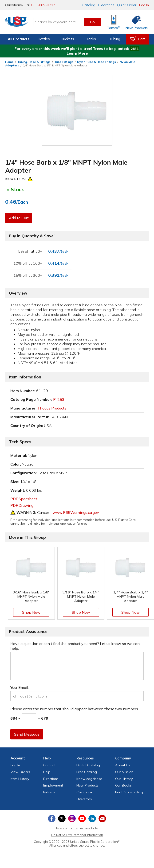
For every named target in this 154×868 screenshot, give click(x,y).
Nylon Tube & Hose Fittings (97, 62)
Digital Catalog (88, 765)
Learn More (77, 53)
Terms (73, 828)
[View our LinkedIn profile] (92, 819)
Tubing (115, 39)
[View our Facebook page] (52, 819)
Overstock (84, 799)
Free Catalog (87, 772)
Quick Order (127, 5)
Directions (51, 779)
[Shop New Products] (135, 22)
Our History (124, 779)
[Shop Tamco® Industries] (114, 22)
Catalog (89, 5)
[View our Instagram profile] (72, 819)
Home (9, 62)
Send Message (27, 734)
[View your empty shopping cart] (138, 39)
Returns (49, 792)
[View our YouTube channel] (82, 819)
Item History (20, 779)
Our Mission (124, 772)
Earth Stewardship (130, 792)
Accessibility (89, 828)
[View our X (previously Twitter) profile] (62, 819)
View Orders (20, 772)
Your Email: (20, 687)
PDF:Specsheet (24, 499)
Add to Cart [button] (19, 218)
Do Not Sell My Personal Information (77, 835)
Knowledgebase (89, 779)
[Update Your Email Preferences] (102, 819)
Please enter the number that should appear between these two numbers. (75, 709)
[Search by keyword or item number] (59, 22)
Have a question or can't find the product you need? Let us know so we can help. (75, 646)
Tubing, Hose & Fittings (34, 62)
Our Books (123, 785)
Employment (53, 785)
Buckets (67, 39)
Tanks (91, 39)
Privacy (62, 828)
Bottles (44, 39)
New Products (87, 785)
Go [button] (92, 22)
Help (47, 772)
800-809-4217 (43, 5)
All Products (19, 39)
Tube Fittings (64, 62)
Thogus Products (52, 408)
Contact (49, 765)
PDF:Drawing (22, 505)
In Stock (15, 189)
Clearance (106, 5)
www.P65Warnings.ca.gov (76, 512)
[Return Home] (18, 23)
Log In (144, 5)
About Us (123, 765)
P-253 (59, 399)
